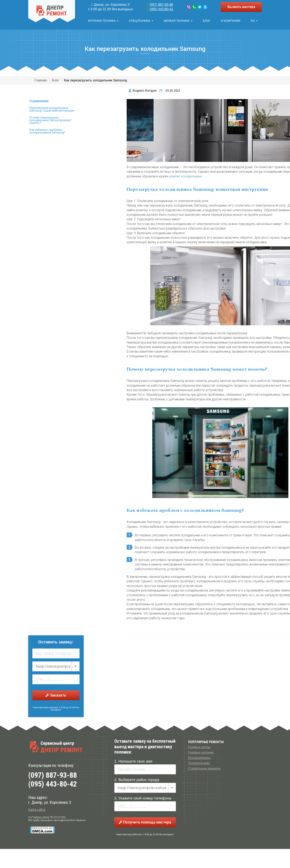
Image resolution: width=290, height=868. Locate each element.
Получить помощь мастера (145, 821)
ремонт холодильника (185, 175)
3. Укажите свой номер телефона (143, 797)
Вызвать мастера (241, 7)
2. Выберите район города (137, 779)
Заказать (56, 694)
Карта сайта (37, 809)
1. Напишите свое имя (133, 761)
